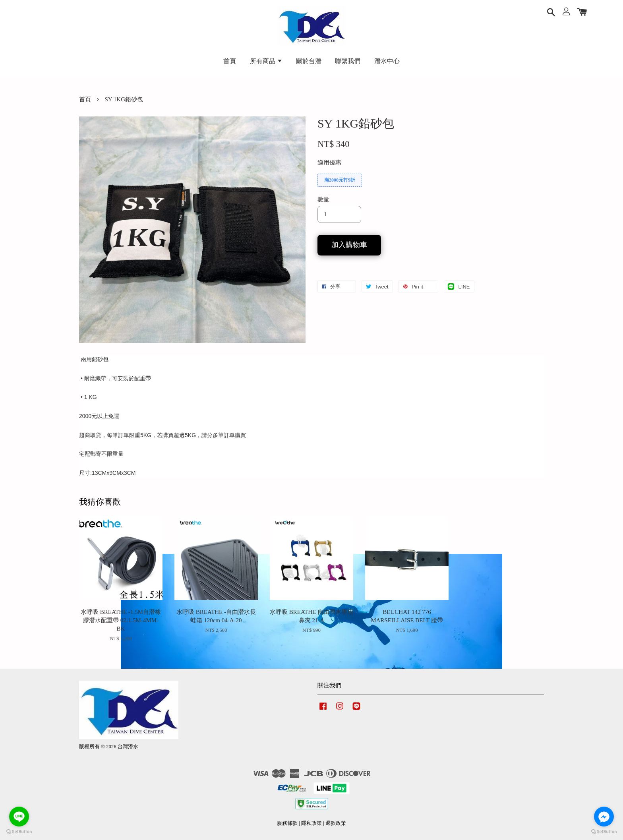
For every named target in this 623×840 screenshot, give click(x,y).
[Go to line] (19, 817)
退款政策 (336, 823)
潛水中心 (387, 61)
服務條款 (287, 823)
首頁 (230, 61)
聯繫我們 (348, 61)
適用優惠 (329, 163)
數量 (323, 199)
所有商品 (266, 61)
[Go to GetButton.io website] (19, 832)
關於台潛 (309, 61)
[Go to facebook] (604, 817)
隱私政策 (311, 823)
